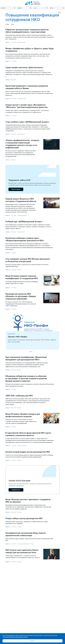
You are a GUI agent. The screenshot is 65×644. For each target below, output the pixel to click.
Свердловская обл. (22, 215)
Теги (13, 24)
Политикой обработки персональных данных (15, 637)
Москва (19, 270)
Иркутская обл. (21, 42)
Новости (8, 42)
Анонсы (7, 80)
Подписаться (16, 490)
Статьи (7, 160)
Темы (7, 24)
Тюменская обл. (22, 99)
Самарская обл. (21, 134)
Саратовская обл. (22, 446)
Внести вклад (16, 189)
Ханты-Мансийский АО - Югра (25, 544)
